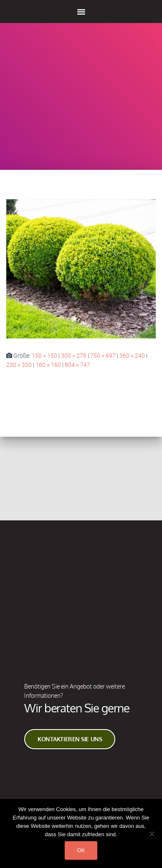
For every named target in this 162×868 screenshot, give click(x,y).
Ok (81, 850)
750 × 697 (103, 356)
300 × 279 (74, 356)
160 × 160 (48, 365)
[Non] (152, 834)
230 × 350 (19, 365)
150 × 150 (44, 356)
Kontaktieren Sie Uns (70, 737)
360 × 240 (132, 356)
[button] (81, 12)
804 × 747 (77, 365)
